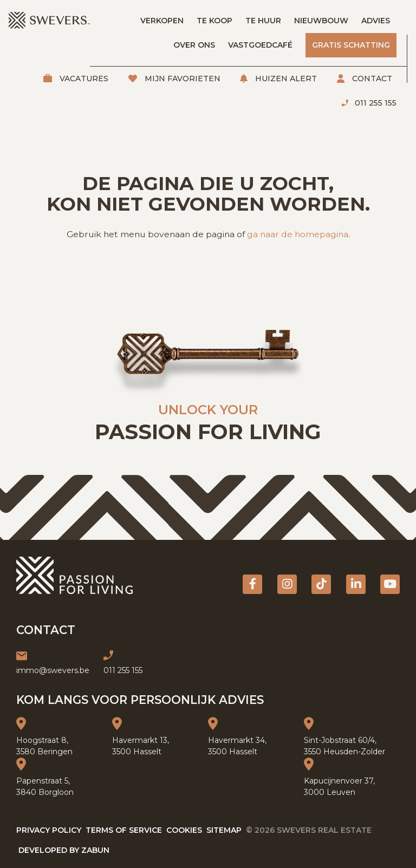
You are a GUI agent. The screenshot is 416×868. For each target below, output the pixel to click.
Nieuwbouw (321, 21)
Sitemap (224, 830)
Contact (371, 79)
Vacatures (83, 79)
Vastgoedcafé (260, 45)
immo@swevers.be (53, 670)
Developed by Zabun (64, 850)
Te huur (263, 21)
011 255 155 (375, 103)
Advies (376, 21)
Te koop (214, 21)
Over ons (194, 45)
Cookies (184, 830)
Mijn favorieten (181, 79)
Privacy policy (49, 830)
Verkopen (162, 21)
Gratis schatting (351, 45)
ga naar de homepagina (298, 234)
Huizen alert (285, 79)
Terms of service (124, 830)
